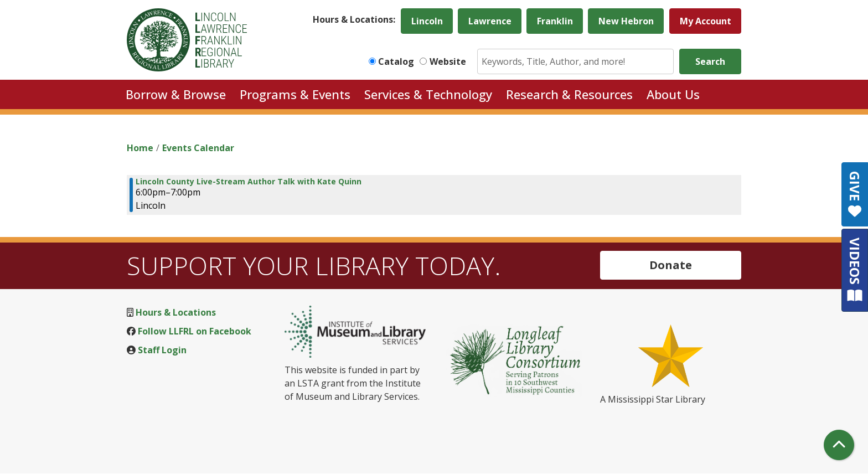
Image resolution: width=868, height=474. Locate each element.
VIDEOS (855, 270)
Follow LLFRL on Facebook (195, 331)
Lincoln (427, 21)
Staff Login (162, 350)
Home (140, 148)
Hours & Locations (176, 312)
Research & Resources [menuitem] (569, 94)
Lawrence (490, 21)
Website (448, 61)
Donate (671, 265)
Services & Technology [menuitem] (428, 94)
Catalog (396, 61)
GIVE (855, 194)
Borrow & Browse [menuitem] (176, 94)
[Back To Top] (839, 445)
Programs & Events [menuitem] (295, 94)
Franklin (555, 21)
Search (710, 61)
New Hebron (626, 21)
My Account (706, 21)
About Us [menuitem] (673, 94)
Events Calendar (198, 148)
